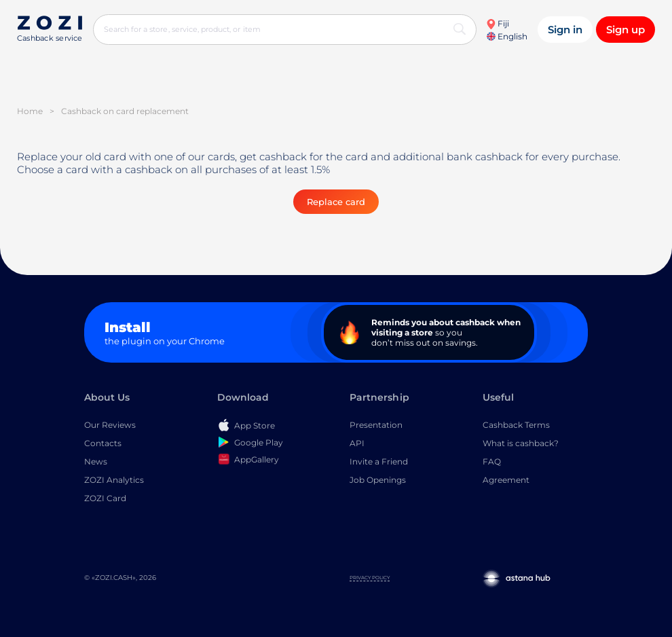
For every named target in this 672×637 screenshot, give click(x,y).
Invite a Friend (379, 461)
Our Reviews (110, 425)
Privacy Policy (370, 578)
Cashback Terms (516, 425)
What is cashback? (521, 443)
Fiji (498, 23)
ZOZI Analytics (114, 480)
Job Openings (378, 480)
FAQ (492, 461)
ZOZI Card (105, 498)
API (357, 443)
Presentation (376, 425)
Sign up (626, 30)
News (96, 461)
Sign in (565, 30)
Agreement (506, 480)
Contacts (103, 443)
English (507, 36)
